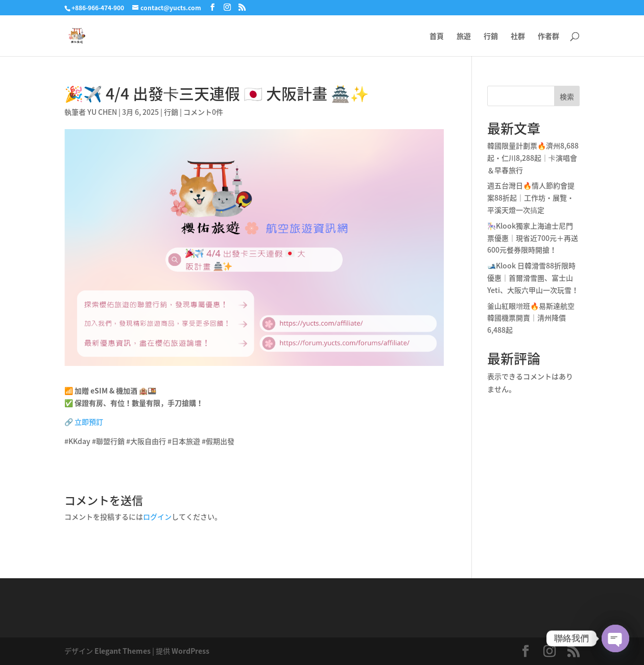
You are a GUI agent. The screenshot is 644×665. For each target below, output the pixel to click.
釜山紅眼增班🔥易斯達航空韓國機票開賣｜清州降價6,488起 (531, 318)
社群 (518, 36)
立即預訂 (89, 422)
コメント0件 (203, 112)
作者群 (548, 36)
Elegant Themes (123, 651)
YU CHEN (102, 112)
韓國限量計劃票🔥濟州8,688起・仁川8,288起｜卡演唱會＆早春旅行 (533, 158)
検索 (567, 96)
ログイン (157, 516)
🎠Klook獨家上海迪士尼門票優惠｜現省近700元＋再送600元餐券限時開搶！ (533, 238)
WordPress (190, 651)
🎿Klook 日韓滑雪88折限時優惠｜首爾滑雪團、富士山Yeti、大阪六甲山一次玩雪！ (533, 278)
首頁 (437, 36)
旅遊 (464, 36)
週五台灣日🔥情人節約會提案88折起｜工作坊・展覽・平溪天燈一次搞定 (531, 198)
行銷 (491, 36)
